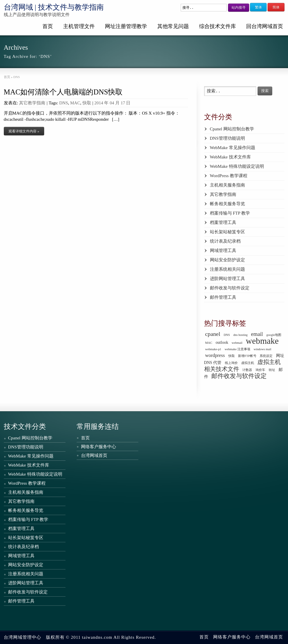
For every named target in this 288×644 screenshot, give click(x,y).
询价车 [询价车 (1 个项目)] (260, 370)
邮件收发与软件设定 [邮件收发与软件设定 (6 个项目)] (239, 376)
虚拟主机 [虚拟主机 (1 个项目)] (248, 363)
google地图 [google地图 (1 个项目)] (274, 335)
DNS (63, 103)
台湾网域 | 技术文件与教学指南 (54, 7)
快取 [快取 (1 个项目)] (232, 356)
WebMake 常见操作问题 (233, 148)
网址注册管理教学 (126, 26)
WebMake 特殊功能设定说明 (237, 166)
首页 (48, 26)
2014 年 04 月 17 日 (113, 103)
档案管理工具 (223, 222)
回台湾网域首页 (265, 26)
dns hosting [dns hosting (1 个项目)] (240, 335)
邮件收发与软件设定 (230, 288)
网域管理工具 (223, 251)
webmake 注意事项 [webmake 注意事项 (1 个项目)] (237, 349)
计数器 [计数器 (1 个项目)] (247, 370)
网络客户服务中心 (99, 447)
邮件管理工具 (223, 297)
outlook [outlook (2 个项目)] (222, 342)
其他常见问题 (173, 26)
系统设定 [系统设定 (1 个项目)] (266, 356)
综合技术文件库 (218, 26)
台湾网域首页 (94, 455)
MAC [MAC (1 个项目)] (209, 343)
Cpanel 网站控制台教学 (232, 129)
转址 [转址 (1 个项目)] (272, 370)
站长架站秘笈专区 (227, 232)
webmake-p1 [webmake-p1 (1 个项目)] (213, 349)
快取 (87, 103)
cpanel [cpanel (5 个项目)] (213, 334)
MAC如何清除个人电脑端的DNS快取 (63, 92)
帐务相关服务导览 (227, 204)
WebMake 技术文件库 (230, 157)
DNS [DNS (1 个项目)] (227, 335)
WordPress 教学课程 (229, 176)
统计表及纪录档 (225, 241)
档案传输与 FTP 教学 (230, 213)
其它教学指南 (32, 103)
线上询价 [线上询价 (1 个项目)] (231, 363)
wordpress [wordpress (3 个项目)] (215, 355)
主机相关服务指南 (227, 185)
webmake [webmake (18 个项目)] (262, 341)
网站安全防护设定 (227, 260)
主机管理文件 (79, 26)
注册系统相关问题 (227, 269)
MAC (75, 103)
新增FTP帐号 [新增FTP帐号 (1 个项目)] (247, 356)
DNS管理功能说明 (227, 138)
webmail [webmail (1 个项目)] (237, 343)
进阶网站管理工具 (227, 279)
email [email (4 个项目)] (257, 334)
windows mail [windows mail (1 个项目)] (263, 349)
